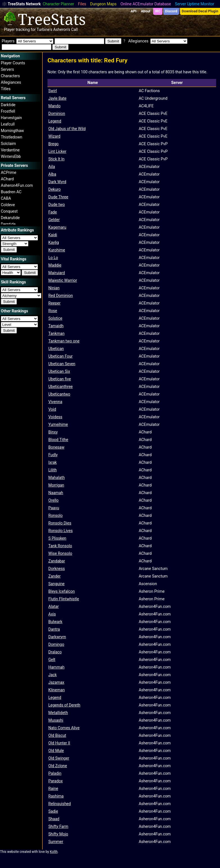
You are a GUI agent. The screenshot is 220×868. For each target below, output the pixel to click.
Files (82, 4)
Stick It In (56, 159)
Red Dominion (61, 296)
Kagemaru (57, 227)
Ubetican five (60, 379)
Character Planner (58, 4)
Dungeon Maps (103, 4)
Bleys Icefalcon (62, 591)
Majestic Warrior (63, 280)
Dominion (57, 113)
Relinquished (60, 804)
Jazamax (56, 682)
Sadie (53, 811)
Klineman (56, 690)
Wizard (54, 136)
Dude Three (58, 197)
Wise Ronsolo (60, 553)
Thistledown (12, 137)
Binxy (53, 432)
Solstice (55, 318)
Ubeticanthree (61, 387)
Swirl (53, 91)
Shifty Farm (58, 826)
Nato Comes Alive (64, 728)
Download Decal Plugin (200, 11)
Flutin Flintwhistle (64, 599)
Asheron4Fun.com (17, 185)
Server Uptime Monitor (195, 4)
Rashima (56, 796)
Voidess (55, 417)
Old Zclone (58, 766)
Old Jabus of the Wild (67, 129)
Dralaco (55, 652)
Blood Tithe (58, 440)
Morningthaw (12, 131)
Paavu (54, 508)
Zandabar (57, 561)
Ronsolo (55, 515)
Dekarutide (10, 218)
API (133, 11)
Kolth (54, 852)
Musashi (56, 720)
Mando (54, 106)
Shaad (54, 819)
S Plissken (57, 538)
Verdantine (10, 150)
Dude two (57, 204)
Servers (7, 69)
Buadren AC (11, 192)
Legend (55, 121)
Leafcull (8, 124)
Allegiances (11, 82)
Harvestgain (11, 118)
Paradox (55, 781)
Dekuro (55, 189)
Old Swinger (59, 758)
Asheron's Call (65, 29)
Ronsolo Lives (61, 531)
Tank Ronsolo (60, 546)
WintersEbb (11, 156)
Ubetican (56, 349)
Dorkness (57, 569)
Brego (54, 144)
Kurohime (57, 250)
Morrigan (56, 485)
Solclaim (8, 144)
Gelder (54, 220)
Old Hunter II (59, 743)
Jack (53, 675)
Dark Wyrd (57, 182)
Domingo (56, 644)
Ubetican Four (61, 356)
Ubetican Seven (62, 364)
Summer (56, 842)
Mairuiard (57, 273)
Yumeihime (58, 424)
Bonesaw (56, 447)
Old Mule (56, 751)
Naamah (56, 493)
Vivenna (55, 402)
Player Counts (13, 63)
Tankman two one (64, 341)
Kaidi (53, 235)
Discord (171, 11)
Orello (53, 500)
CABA (6, 198)
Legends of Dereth (64, 705)
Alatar (54, 606)
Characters (10, 76)
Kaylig (54, 242)
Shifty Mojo (58, 834)
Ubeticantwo (59, 394)
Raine (53, 789)
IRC (158, 11)
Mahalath (56, 478)
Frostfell (8, 111)
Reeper (55, 303)
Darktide (8, 105)
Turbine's (44, 29)
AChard (7, 179)
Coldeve (8, 205)
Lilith (53, 470)
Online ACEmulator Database (146, 4)
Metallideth (58, 713)
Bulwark (55, 622)
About (146, 11)
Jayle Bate (57, 98)
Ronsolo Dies (60, 523)
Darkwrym (57, 637)
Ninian (54, 288)
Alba (52, 174)
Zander (55, 576)
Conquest (9, 211)
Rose (53, 311)
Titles (6, 89)
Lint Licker (57, 151)
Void (52, 409)
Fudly (53, 455)
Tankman (56, 333)
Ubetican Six (59, 371)
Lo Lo (53, 258)
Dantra (54, 629)
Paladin (55, 773)
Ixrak (53, 462)
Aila (52, 167)
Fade (53, 212)
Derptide (8, 224)
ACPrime (9, 172)
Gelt (52, 660)
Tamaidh (56, 326)
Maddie (55, 265)
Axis (52, 614)
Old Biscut (57, 735)
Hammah (56, 667)
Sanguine (56, 584)
